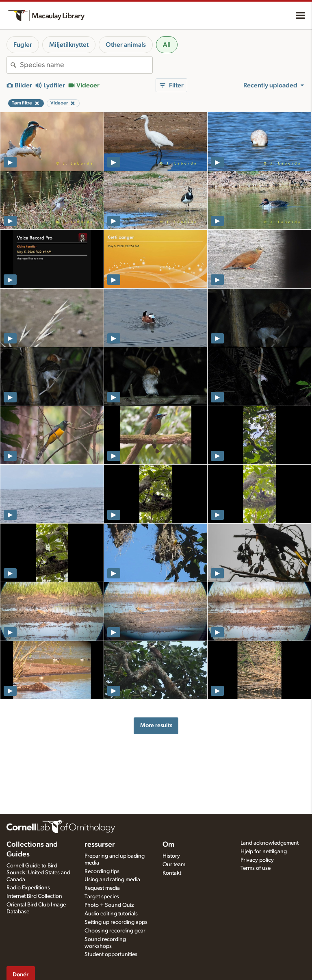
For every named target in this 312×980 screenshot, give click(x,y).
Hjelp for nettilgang (264, 852)
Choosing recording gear (115, 931)
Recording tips (102, 871)
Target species (102, 897)
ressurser (100, 845)
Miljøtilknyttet (69, 45)
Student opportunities (111, 954)
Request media (102, 888)
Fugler (23, 45)
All (167, 45)
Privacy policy (257, 860)
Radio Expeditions (28, 888)
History (171, 856)
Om (168, 845)
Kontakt (172, 873)
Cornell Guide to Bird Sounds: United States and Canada (38, 873)
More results (156, 725)
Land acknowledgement (270, 843)
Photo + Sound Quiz (109, 905)
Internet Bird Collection (34, 896)
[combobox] (86, 65)
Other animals (126, 45)
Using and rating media (112, 880)
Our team (174, 865)
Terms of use (256, 868)
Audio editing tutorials (111, 914)
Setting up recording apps (116, 922)
